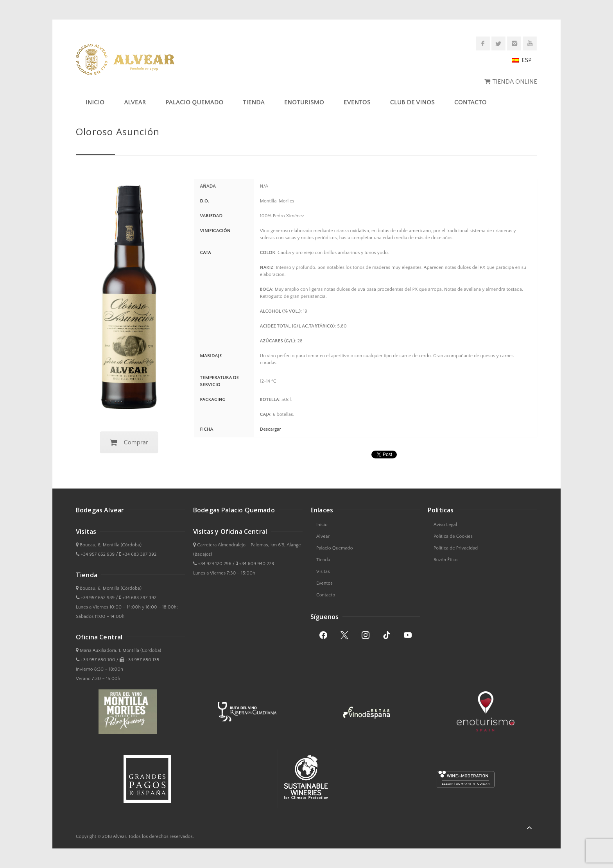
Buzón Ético (445, 560)
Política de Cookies (453, 536)
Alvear (135, 102)
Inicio (95, 102)
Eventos (357, 102)
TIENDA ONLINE (515, 82)
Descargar (271, 429)
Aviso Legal (445, 525)
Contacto (471, 102)
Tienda (254, 102)
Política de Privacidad (456, 548)
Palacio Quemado (195, 102)
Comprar (129, 442)
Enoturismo (304, 102)
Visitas (323, 572)
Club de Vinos (412, 102)
